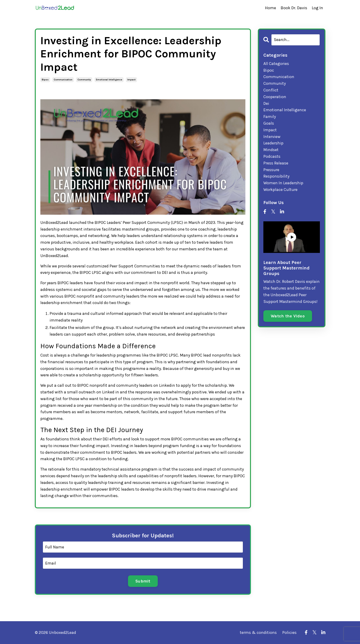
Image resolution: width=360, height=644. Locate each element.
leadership (273, 143)
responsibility (276, 176)
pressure (271, 170)
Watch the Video (288, 316)
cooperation (275, 97)
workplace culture (280, 190)
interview (272, 137)
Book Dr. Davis (294, 8)
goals (269, 123)
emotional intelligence (109, 80)
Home (271, 8)
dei (266, 103)
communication (63, 80)
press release (276, 163)
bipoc (45, 80)
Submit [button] (143, 581)
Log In (317, 8)
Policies (289, 632)
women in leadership (283, 183)
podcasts (272, 156)
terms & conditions (258, 632)
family (270, 117)
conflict (271, 90)
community (84, 80)
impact (131, 80)
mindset (271, 150)
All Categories (276, 64)
